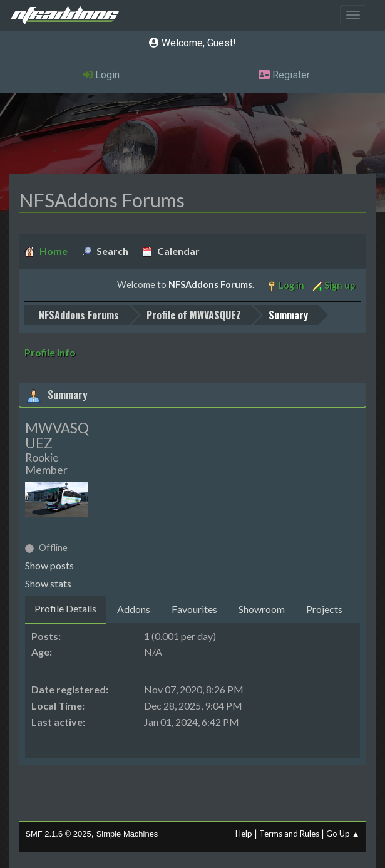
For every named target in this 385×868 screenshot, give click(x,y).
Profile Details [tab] (65, 608)
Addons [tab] (134, 609)
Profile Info (50, 352)
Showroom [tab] (262, 609)
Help (244, 834)
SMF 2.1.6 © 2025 (58, 834)
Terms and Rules (289, 834)
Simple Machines (127, 834)
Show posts (49, 565)
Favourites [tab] (194, 609)
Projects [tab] (324, 609)
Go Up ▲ (343, 834)
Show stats (48, 583)
